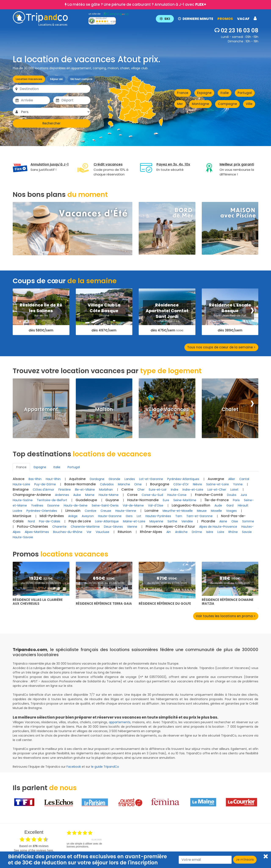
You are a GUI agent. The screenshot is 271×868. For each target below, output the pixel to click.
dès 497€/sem (104, 330)
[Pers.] (55, 112)
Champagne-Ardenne (32, 495)
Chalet (230, 410)
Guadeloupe (86, 500)
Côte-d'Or (181, 484)
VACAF (243, 19)
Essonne (53, 505)
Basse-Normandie (80, 484)
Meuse (202, 511)
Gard (230, 505)
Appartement (41, 410)
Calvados (107, 484)
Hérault (243, 505)
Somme (248, 521)
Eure (166, 500)
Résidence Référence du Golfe (165, 604)
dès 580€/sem (41, 330)
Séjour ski (56, 79)
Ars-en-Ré (41, 315)
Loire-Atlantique (107, 521)
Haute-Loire (21, 484)
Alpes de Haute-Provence (218, 527)
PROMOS (225, 19)
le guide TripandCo (105, 767)
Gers (129, 516)
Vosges (231, 511)
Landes (130, 479)
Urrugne (104, 315)
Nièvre (197, 484)
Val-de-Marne (133, 505)
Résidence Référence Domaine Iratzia (228, 602)
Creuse (106, 511)
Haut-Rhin (53, 479)
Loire (221, 532)
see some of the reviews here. (34, 850)
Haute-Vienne (126, 511)
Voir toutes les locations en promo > (226, 616)
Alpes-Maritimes (37, 532)
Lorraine (151, 511)
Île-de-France (217, 500)
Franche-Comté (209, 495)
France (183, 93)
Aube (77, 495)
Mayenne (156, 521)
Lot (139, 516)
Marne (90, 495)
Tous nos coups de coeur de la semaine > (221, 347)
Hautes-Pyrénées (158, 516)
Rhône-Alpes (151, 532)
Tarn (179, 516)
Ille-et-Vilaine (85, 490)
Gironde (114, 479)
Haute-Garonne (110, 516)
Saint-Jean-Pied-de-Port (230, 315)
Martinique (22, 516)
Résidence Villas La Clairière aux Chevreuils (38, 602)
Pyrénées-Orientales (42, 511)
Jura (244, 495)
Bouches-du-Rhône (68, 532)
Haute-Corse (177, 495)
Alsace (19, 479)
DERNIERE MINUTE (196, 19)
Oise (235, 521)
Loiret (234, 490)
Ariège (73, 516)
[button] (206, 18)
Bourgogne (160, 484)
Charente (59, 527)
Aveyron (88, 516)
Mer (180, 104)
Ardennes (62, 495)
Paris (236, 500)
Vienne (132, 527)
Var (89, 532)
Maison (104, 410)
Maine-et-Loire (134, 521)
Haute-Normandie (143, 500)
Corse (132, 495)
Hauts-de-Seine (76, 505)
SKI (165, 19)
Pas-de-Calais (50, 521)
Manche (124, 484)
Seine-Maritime (185, 500)
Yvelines (37, 505)
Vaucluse (102, 532)
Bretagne (21, 489)
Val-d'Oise (156, 505)
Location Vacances (29, 79)
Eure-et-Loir (158, 490)
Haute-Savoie (23, 537)
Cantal (244, 479)
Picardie (208, 521)
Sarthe (172, 521)
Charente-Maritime (85, 527)
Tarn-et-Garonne (199, 516)
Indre (175, 490)
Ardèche (181, 532)
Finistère (65, 490)
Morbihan (106, 490)
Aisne (223, 521)
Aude (218, 505)
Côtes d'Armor (44, 490)
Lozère (17, 511)
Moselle (216, 511)
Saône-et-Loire (218, 484)
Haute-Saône (23, 500)
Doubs (232, 495)
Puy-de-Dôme (45, 484)
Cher (141, 490)
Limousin (73, 511)
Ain (169, 532)
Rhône (233, 532)
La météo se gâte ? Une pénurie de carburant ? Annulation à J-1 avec (137, 4)
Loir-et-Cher (217, 490)
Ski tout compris (81, 79)
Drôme (197, 532)
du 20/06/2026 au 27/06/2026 (104, 583)
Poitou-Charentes (32, 526)
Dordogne (97, 479)
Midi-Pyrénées (52, 516)
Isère (210, 532)
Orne (138, 484)
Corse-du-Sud (152, 495)
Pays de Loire (80, 521)
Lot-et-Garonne (151, 479)
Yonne (238, 484)
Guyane (112, 500)
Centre (127, 489)
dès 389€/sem (230, 330)
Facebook (74, 767)
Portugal (245, 93)
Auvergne (216, 479)
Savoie (247, 532)
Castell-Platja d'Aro (167, 321)
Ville (249, 104)
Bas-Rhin (35, 479)
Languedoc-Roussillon (191, 505)
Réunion (125, 532)
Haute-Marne (109, 495)
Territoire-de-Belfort (52, 500)
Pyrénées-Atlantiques (183, 479)
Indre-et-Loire (193, 490)
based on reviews (34, 846)
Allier (232, 479)
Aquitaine (77, 479)
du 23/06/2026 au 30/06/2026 (41, 583)
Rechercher (51, 123)
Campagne (227, 104)
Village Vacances (167, 410)
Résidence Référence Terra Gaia (104, 604)
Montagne (200, 104)
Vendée (187, 521)
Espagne (204, 93)
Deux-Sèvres (113, 527)
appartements (120, 722)
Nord (31, 521)
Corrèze (91, 511)
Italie (225, 93)
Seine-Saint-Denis (105, 505)
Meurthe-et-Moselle (178, 511)
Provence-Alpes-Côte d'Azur (170, 526)
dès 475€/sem (167, 331)
